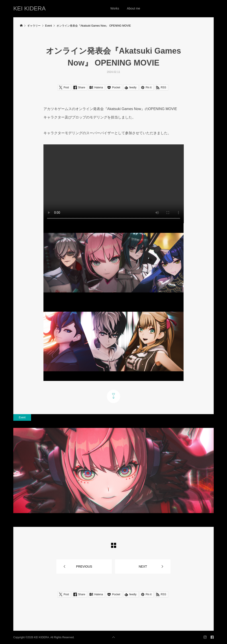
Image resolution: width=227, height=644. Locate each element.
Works (115, 8)
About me (133, 8)
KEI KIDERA (29, 8)
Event (22, 417)
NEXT (143, 566)
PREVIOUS (84, 566)
